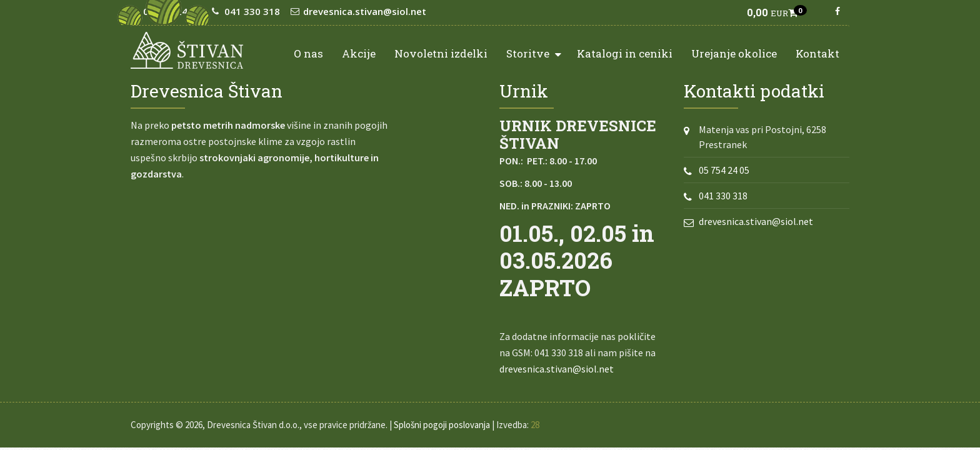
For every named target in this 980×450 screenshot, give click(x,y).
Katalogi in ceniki (625, 53)
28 (535, 425)
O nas (308, 53)
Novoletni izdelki (441, 53)
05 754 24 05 (724, 170)
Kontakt (817, 53)
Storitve (534, 53)
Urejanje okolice (734, 53)
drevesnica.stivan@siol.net (557, 369)
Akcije (359, 53)
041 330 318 (723, 196)
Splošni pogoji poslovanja (442, 425)
